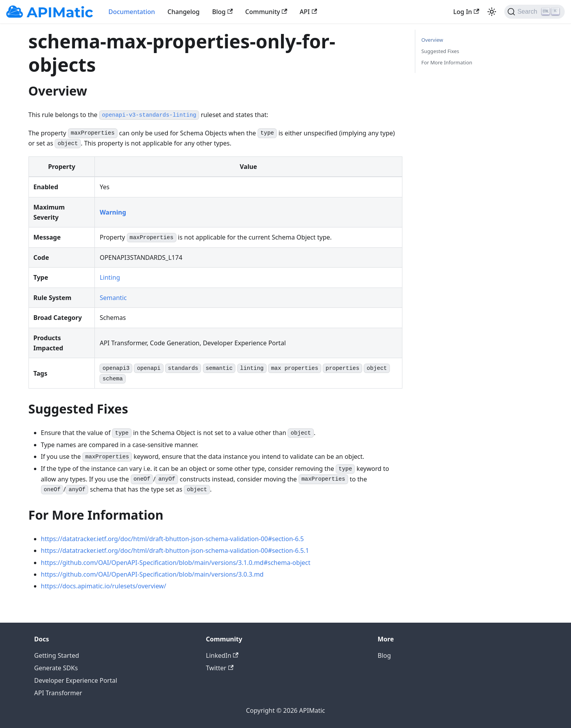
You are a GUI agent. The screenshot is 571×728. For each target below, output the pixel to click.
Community (266, 12)
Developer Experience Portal (76, 680)
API (308, 12)
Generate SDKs (56, 668)
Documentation (132, 12)
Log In (466, 12)
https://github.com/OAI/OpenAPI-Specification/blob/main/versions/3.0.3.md (152, 574)
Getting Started (57, 655)
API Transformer (58, 693)
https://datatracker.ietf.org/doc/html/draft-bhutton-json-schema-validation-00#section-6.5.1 (175, 550)
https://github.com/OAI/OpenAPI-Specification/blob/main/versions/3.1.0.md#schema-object (176, 563)
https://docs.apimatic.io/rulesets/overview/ (104, 586)
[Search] (535, 12)
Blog (223, 12)
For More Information (447, 62)
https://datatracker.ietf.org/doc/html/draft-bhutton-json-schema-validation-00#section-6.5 (173, 539)
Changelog (184, 12)
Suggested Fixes (440, 51)
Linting (110, 277)
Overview (432, 40)
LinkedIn (222, 655)
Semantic (113, 298)
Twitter (220, 668)
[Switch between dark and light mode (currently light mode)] (492, 12)
